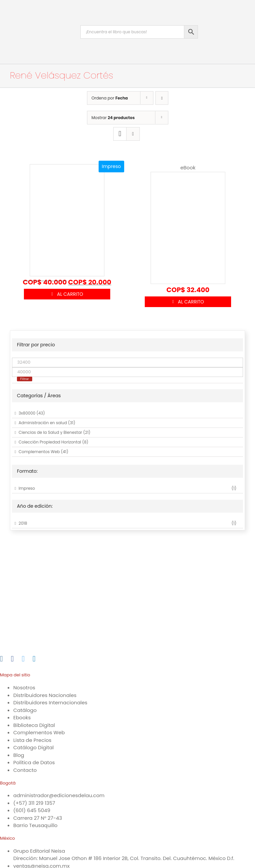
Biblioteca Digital (34, 725)
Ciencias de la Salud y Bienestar (50, 432)
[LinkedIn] (34, 659)
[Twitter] (23, 659)
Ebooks (22, 717)
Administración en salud (43, 423)
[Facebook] (12, 659)
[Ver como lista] (133, 134)
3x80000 (27, 413)
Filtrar (25, 379)
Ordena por (110, 98)
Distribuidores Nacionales (45, 695)
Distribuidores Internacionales (50, 702)
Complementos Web (39, 452)
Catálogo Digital (34, 747)
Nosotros (24, 688)
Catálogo (25, 710)
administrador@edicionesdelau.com (59, 795)
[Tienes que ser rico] (188, 224)
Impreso (27, 488)
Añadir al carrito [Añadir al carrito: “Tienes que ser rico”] (188, 302)
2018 (23, 523)
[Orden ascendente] (162, 98)
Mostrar (113, 118)
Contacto (25, 770)
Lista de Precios (32, 740)
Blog (19, 755)
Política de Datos (34, 762)
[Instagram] (1, 659)
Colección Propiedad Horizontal (50, 442)
